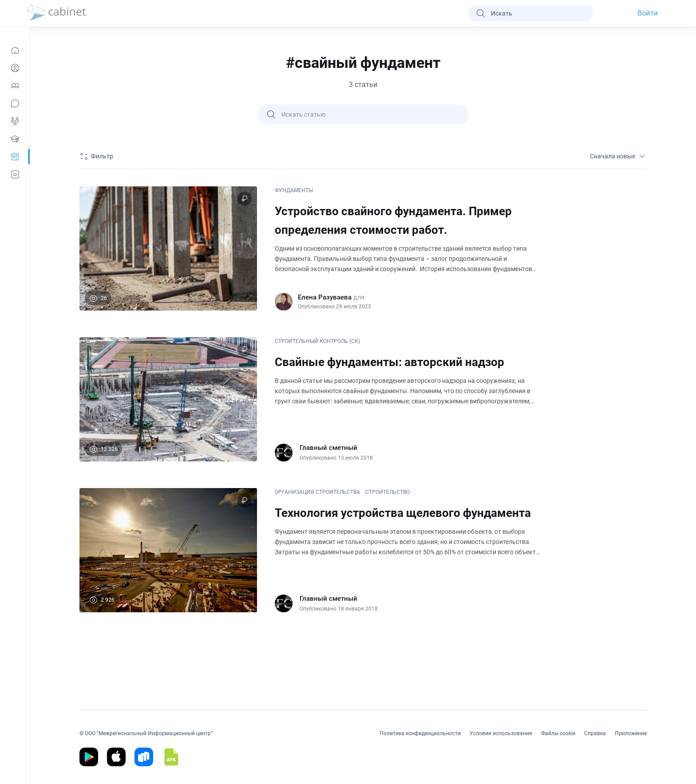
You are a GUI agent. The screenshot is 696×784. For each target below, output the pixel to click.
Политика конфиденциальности (420, 733)
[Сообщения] (15, 103)
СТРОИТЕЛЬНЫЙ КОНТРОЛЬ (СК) (317, 341)
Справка (595, 733)
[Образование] (15, 139)
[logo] (56, 13)
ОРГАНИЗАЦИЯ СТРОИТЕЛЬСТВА (317, 492)
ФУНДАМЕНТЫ (294, 190)
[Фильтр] (98, 156)
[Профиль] (15, 68)
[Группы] (15, 121)
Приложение (631, 733)
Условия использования (501, 733)
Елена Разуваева (325, 297)
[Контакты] (15, 86)
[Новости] (15, 50)
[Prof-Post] (15, 157)
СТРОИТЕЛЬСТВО (388, 492)
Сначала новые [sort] (618, 156)
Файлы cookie (558, 733)
